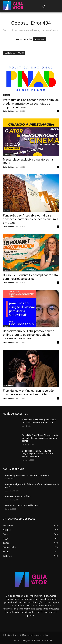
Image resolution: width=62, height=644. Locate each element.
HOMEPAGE (40, 39)
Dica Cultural (8, 386)
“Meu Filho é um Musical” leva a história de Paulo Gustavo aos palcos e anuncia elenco (40, 438)
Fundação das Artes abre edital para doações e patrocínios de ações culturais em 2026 (31, 219)
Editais (6, 95)
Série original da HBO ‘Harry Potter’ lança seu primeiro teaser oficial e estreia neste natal (38, 454)
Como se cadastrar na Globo (18, 496)
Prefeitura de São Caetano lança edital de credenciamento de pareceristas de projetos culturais (31, 104)
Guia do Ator (8, 111)
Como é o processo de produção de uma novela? (27, 475)
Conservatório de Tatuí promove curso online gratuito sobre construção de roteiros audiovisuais (29, 335)
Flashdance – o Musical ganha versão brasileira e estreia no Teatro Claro (28, 392)
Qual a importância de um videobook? (22, 505)
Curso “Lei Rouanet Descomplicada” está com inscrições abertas (30, 277)
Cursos (6, 155)
